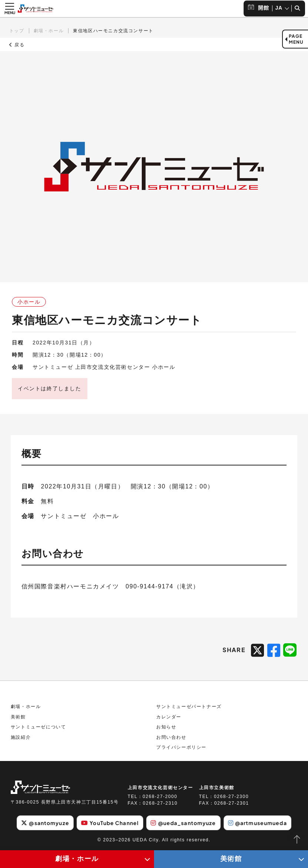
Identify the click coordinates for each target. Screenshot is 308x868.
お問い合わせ (171, 737)
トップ (17, 31)
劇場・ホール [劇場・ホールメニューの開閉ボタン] (77, 859)
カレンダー (169, 717)
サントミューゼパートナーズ (189, 707)
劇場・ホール (49, 31)
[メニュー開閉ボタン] (10, 9)
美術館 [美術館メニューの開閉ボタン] (231, 859)
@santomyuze (45, 823)
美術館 (18, 717)
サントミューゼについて (38, 727)
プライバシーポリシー (181, 747)
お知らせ (166, 727)
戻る (17, 45)
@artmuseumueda (257, 823)
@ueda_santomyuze (183, 823)
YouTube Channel (110, 823)
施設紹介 (21, 737)
